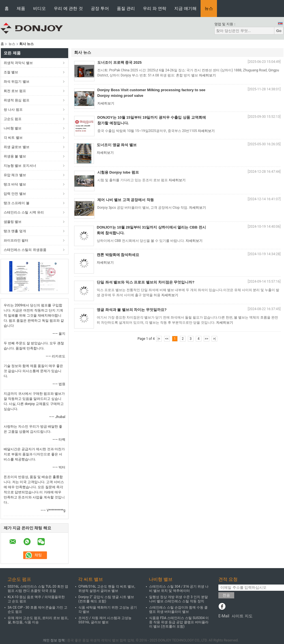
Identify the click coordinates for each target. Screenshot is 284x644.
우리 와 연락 (155, 8)
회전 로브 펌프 (15, 91)
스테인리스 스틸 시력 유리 (24, 212)
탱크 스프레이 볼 (17, 203)
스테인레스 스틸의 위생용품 (25, 250)
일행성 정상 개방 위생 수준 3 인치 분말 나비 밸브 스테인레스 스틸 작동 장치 (178, 599)
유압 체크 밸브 (15, 175)
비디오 (39, 8)
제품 (21, 8)
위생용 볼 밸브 (15, 156)
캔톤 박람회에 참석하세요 (118, 255)
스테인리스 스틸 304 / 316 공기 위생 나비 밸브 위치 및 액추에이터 (179, 589)
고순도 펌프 (13, 119)
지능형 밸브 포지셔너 (20, 166)
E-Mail (224, 616)
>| (214, 339)
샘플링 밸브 (13, 222)
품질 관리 (126, 8)
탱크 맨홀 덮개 (15, 231)
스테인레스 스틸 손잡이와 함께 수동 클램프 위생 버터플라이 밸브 (178, 610)
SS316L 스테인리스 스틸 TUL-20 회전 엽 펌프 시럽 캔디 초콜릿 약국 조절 (38, 589)
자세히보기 (207, 75)
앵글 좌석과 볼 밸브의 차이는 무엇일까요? (132, 310)
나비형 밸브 (13, 128)
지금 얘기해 (185, 8)
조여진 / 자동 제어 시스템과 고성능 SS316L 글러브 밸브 (105, 620)
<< (167, 339)
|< (159, 339)
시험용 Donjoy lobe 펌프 (118, 172)
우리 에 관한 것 (68, 8)
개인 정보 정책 (54, 640)
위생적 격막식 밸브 (18, 63)
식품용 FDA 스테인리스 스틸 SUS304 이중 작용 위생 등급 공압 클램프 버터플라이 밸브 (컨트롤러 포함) (179, 622)
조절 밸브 (11, 72)
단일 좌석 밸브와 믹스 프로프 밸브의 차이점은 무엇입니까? (146, 282)
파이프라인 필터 (16, 240)
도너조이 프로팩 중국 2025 (120, 62)
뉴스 (209, 8)
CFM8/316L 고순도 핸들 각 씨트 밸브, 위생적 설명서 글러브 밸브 (107, 589)
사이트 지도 (242, 616)
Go (279, 31)
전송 (226, 595)
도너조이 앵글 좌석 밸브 (117, 145)
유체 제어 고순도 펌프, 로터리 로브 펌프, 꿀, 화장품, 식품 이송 (38, 620)
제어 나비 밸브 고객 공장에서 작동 (126, 200)
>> (206, 339)
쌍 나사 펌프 (13, 110)
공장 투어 (100, 8)
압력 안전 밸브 (15, 194)
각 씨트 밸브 (13, 138)
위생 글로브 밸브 (17, 147)
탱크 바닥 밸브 (15, 184)
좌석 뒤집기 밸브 (17, 82)
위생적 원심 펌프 (17, 100)
